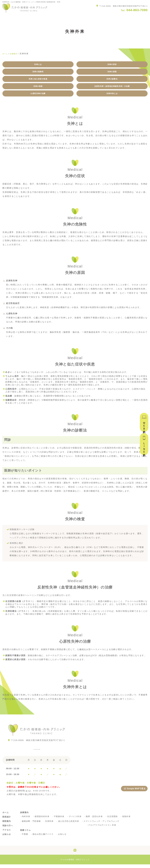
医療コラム (142, 17)
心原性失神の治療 (38, 97)
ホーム (6, 17)
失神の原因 (112, 73)
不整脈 (25, 838)
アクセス (103, 17)
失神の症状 (112, 65)
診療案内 (62, 17)
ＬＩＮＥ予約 (144, 447)
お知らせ (122, 17)
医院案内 (43, 17)
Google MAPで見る (135, 792)
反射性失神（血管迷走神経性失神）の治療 (112, 89)
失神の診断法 (112, 81)
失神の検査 (38, 89)
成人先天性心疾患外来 (69, 825)
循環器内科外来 (42, 820)
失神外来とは (112, 97)
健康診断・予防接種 (32, 825)
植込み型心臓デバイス (43, 838)
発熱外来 (128, 820)
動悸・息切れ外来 (95, 820)
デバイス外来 (76, 820)
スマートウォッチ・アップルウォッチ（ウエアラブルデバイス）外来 (103, 827)
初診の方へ (82, 17)
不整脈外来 (60, 820)
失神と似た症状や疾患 (38, 81)
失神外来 (50, 825)
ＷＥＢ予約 (144, 425)
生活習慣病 (114, 820)
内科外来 (26, 820)
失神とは (38, 65)
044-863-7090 (37, 752)
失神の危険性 (38, 73)
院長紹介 (24, 17)
